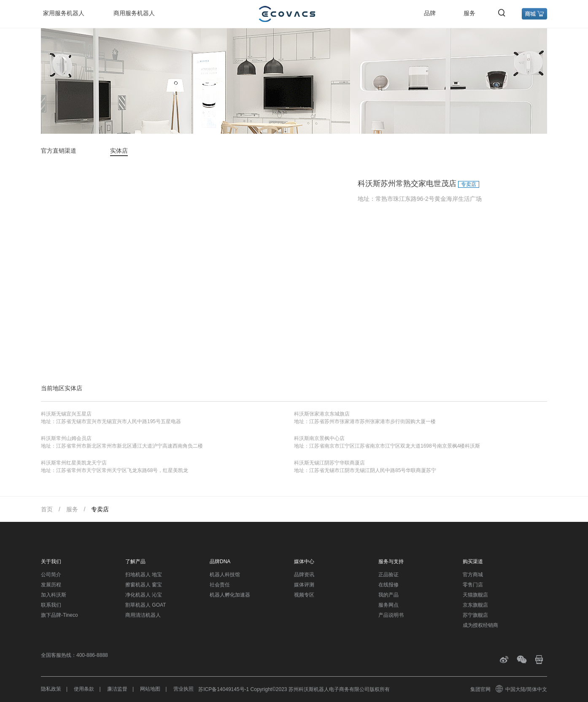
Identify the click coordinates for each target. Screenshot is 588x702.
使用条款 (84, 689)
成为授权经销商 (480, 625)
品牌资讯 (304, 575)
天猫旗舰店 (475, 595)
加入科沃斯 (54, 595)
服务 (469, 13)
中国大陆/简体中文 (522, 689)
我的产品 (388, 595)
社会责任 (220, 585)
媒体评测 (304, 585)
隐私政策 (51, 689)
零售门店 (473, 585)
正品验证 (388, 575)
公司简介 (51, 575)
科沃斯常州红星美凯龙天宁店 (74, 463)
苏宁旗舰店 (475, 615)
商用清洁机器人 (143, 615)
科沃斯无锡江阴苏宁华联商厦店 (329, 463)
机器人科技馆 (225, 575)
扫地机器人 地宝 (144, 575)
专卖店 (100, 509)
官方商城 (473, 575)
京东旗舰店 (475, 605)
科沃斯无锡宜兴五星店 (66, 414)
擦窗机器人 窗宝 (144, 585)
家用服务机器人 (64, 13)
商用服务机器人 (134, 13)
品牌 (430, 13)
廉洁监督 (117, 689)
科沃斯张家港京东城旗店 (322, 414)
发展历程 (51, 585)
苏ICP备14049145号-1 (224, 689)
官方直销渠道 (59, 151)
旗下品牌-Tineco (59, 615)
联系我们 (51, 605)
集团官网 (480, 689)
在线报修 (388, 585)
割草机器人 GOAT (146, 605)
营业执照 (183, 689)
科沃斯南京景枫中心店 (319, 438)
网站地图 (150, 689)
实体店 (119, 151)
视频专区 (304, 595)
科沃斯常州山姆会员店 (66, 438)
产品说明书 (391, 615)
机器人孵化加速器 (230, 595)
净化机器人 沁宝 (144, 595)
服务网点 (388, 605)
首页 (47, 509)
